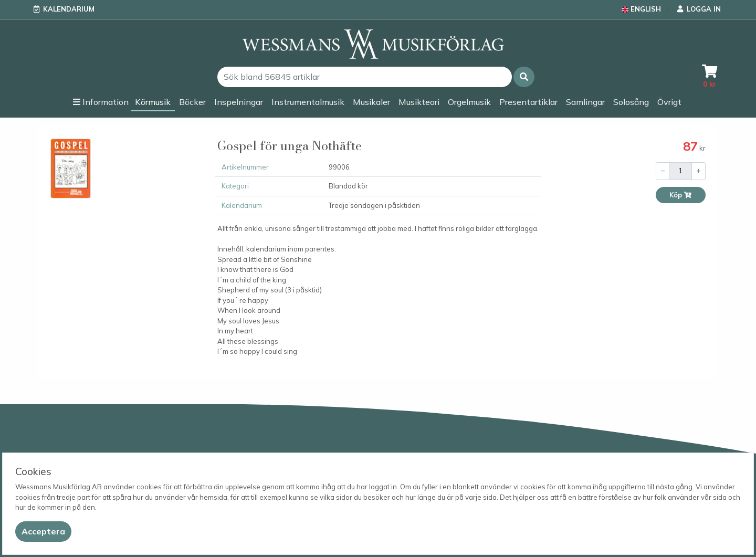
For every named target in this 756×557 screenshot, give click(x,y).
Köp (681, 195)
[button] (524, 77)
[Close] (43, 532)
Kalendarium (69, 9)
